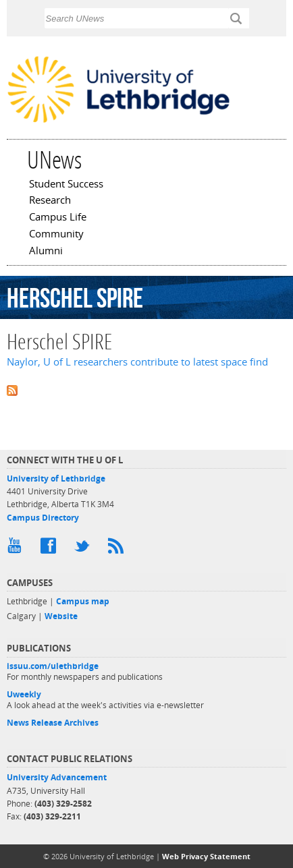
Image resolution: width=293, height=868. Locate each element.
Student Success (66, 185)
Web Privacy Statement (206, 856)
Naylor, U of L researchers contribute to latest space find (137, 362)
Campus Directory (43, 518)
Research (50, 201)
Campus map (83, 601)
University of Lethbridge (56, 479)
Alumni (46, 252)
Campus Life (58, 218)
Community (56, 235)
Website (61, 616)
